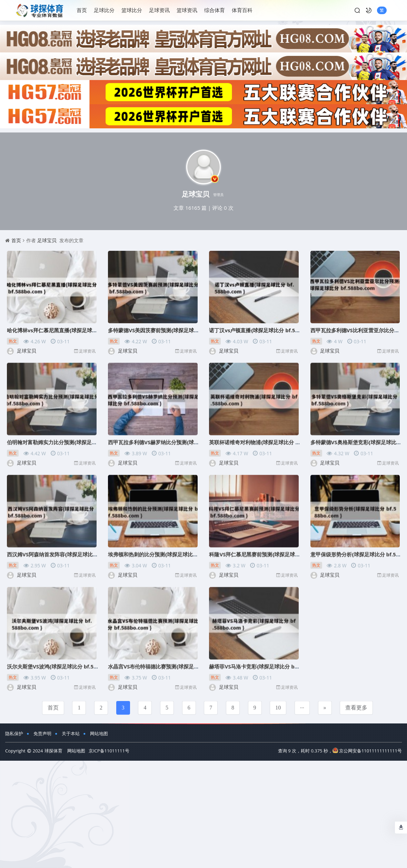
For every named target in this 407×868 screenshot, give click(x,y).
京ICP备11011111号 (109, 751)
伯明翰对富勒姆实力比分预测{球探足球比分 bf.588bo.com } (77, 438)
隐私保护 (14, 733)
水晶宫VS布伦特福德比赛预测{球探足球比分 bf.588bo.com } (178, 662)
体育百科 (242, 10)
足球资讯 (159, 10)
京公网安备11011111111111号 (367, 751)
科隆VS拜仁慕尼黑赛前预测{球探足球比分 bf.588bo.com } (277, 550)
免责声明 (42, 733)
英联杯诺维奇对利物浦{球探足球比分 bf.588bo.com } (271, 438)
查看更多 (356, 703)
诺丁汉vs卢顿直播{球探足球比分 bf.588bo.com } (266, 330)
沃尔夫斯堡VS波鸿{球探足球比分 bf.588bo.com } (64, 662)
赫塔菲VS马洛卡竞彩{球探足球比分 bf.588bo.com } (269, 662)
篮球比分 (132, 10)
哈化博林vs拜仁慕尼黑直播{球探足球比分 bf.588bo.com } (74, 330)
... (302, 702)
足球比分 (104, 10)
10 (278, 703)
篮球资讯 (187, 10)
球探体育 (53, 751)
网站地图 (99, 733)
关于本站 (71, 733)
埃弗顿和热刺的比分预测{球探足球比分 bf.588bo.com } (173, 550)
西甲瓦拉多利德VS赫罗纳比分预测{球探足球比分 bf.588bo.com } (183, 438)
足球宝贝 (47, 240)
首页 (82, 10)
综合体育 (215, 10)
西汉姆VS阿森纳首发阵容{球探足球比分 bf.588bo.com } (72, 550)
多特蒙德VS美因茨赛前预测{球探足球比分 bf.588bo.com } (176, 330)
